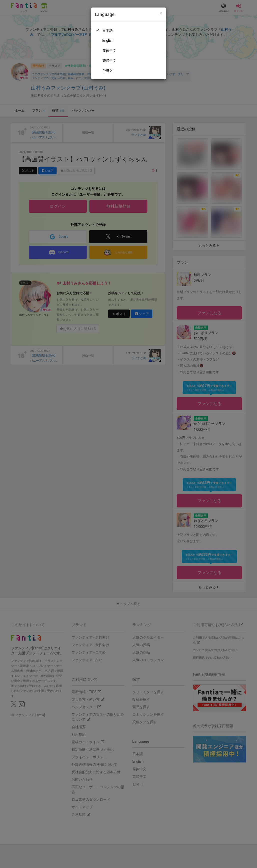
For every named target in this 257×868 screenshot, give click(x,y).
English (108, 41)
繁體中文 (109, 61)
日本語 (108, 31)
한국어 (108, 71)
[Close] (161, 13)
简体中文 (109, 51)
